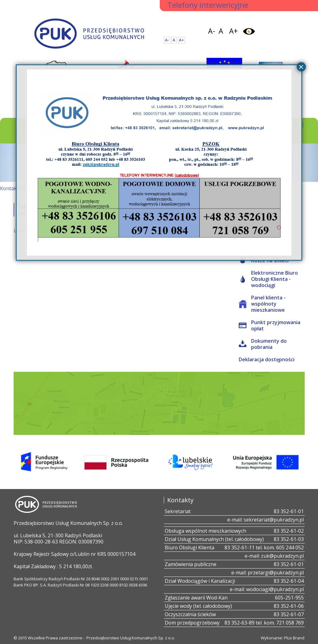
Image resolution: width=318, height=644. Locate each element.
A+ (233, 31)
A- (212, 31)
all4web (279, 228)
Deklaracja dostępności (267, 359)
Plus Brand (294, 638)
